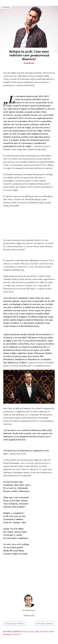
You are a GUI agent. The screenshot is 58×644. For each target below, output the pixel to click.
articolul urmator (45, 623)
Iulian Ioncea (30, 610)
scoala (31, 631)
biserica (24, 631)
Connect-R (17, 634)
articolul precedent (14, 623)
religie (37, 631)
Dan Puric (44, 631)
